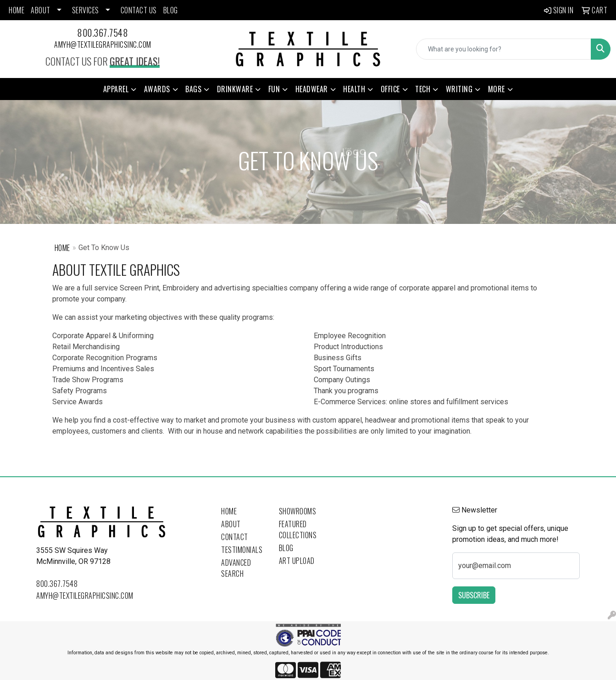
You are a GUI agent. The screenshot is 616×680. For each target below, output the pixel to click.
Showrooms (298, 511)
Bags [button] (193, 89)
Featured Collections (298, 530)
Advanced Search (236, 568)
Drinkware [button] (235, 89)
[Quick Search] (504, 49)
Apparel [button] (116, 89)
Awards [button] (157, 89)
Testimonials (242, 550)
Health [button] (354, 89)
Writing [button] (459, 89)
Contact (235, 537)
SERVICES (86, 10)
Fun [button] (274, 89)
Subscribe (474, 595)
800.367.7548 (103, 33)
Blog (286, 548)
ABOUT (41, 10)
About (231, 524)
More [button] (497, 89)
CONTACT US (139, 10)
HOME (17, 10)
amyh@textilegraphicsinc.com (103, 45)
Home (62, 248)
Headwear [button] (312, 89)
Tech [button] (423, 89)
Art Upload (297, 561)
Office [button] (390, 89)
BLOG (171, 10)
